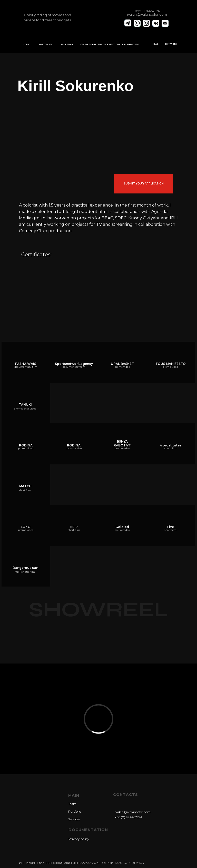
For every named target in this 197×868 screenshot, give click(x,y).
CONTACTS (171, 44)
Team (72, 804)
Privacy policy (79, 839)
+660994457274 (147, 11)
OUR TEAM (67, 44)
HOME (26, 44)
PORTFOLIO (45, 44)
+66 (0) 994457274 (129, 817)
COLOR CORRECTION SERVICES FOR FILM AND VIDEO (110, 44)
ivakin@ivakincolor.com (133, 812)
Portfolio (75, 811)
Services (74, 819)
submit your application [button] (144, 184)
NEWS (155, 44)
